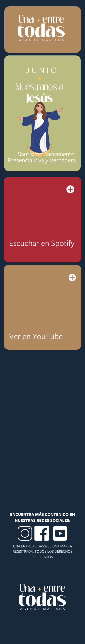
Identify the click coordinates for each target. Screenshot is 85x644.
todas (41, 32)
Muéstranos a (40, 87)
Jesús (40, 99)
